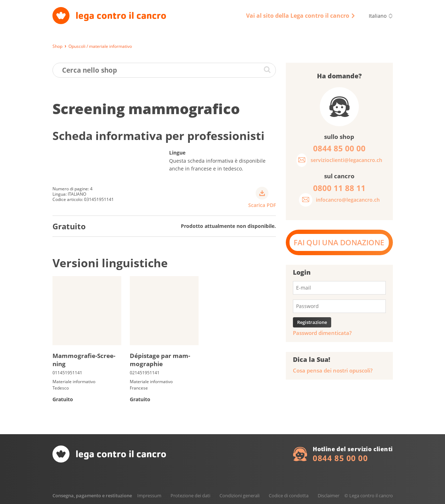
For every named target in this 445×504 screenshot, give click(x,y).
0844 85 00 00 (340, 458)
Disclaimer (329, 495)
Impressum (149, 495)
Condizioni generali (240, 495)
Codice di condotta (289, 495)
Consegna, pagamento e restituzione (92, 495)
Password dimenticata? (322, 333)
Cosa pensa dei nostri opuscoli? (333, 371)
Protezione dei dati (190, 495)
